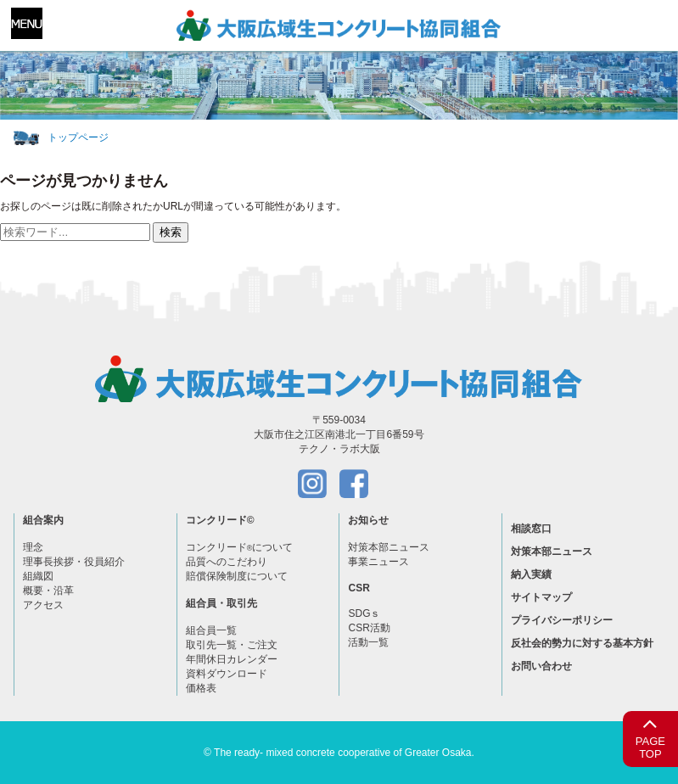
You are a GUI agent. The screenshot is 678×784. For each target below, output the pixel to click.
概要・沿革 (48, 591)
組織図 (38, 576)
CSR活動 (369, 628)
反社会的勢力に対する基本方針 (582, 643)
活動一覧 (368, 642)
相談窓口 (531, 529)
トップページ (78, 137)
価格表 (201, 688)
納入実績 (531, 574)
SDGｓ (364, 613)
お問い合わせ (541, 666)
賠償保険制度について (237, 576)
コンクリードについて (240, 547)
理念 (33, 547)
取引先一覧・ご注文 (232, 645)
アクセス (43, 605)
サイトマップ (541, 597)
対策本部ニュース (389, 547)
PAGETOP (650, 736)
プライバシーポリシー (562, 620)
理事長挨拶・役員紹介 (74, 562)
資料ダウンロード (227, 674)
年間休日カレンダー (232, 659)
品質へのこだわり (227, 562)
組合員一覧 (211, 630)
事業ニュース (378, 562)
